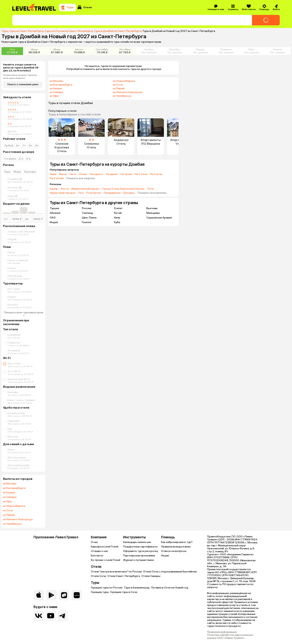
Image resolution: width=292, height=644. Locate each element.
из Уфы (7, 502)
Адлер (54, 189)
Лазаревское (112, 193)
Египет (118, 208)
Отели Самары (151, 576)
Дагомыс (129, 193)
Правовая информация (222, 632)
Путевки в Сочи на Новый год (170, 588)
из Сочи (8, 511)
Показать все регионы (152, 193)
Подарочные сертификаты (140, 547)
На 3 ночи (156, 174)
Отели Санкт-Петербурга (124, 576)
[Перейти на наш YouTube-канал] (51, 616)
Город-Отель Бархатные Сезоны (123, 189)
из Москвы (10, 484)
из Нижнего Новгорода (18, 519)
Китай (118, 213)
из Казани (9, 493)
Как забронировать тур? (177, 542)
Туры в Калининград (137, 588)
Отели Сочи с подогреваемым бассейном (170, 572)
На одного (96, 174)
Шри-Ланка (89, 218)
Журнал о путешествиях (138, 560)
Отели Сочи (98, 576)
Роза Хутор (94, 193)
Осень (83, 174)
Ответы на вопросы (174, 551)
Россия (87, 208)
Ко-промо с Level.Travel (105, 560)
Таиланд (87, 213)
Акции (165, 556)
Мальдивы (153, 213)
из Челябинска (12, 524)
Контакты (97, 556)
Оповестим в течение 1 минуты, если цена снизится (20, 77)
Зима (53, 174)
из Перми (9, 515)
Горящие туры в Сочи (124, 592)
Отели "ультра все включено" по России (116, 572)
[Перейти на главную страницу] (34, 7)
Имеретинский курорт (86, 189)
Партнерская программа (139, 556)
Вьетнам (152, 208)
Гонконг (87, 222)
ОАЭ (53, 218)
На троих (126, 174)
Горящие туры (100, 592)
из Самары (10, 497)
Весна (63, 174)
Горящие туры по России (107, 588)
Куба (117, 222)
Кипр (117, 218)
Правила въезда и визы (176, 547)
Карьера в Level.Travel (105, 547)
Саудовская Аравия (159, 218)
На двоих (112, 174)
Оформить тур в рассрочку (141, 551)
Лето (73, 174)
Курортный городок (63, 193)
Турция (54, 208)
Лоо (81, 193)
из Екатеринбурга (14, 488)
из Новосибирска (14, 506)
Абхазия (55, 213)
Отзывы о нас (100, 551)
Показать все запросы (81, 178)
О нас (94, 542)
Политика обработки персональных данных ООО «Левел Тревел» (230, 637)
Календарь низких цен (137, 542)
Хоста (65, 189)
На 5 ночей (57, 178)
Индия (54, 222)
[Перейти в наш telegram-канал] (63, 616)
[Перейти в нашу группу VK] (39, 616)
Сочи (150, 189)
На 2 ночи (141, 174)
